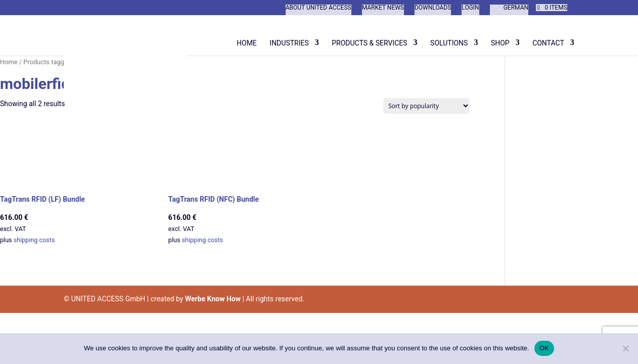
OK (544, 348)
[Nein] (625, 348)
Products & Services (369, 43)
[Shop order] (426, 106)
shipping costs (34, 240)
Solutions (449, 43)
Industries (289, 43)
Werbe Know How (213, 299)
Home (247, 43)
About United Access (318, 8)
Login (470, 8)
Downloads (433, 8)
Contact (548, 43)
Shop (500, 43)
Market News (383, 8)
